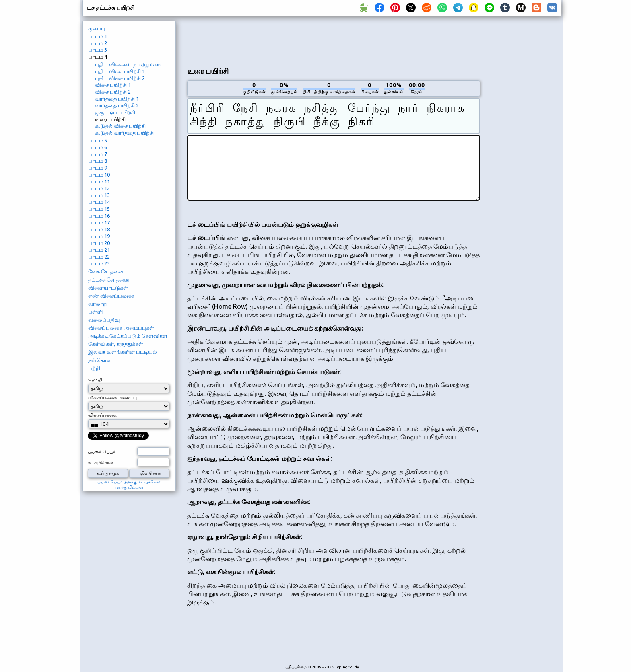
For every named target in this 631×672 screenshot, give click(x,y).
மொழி (95, 380)
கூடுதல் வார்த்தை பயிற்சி (124, 133)
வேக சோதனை (106, 271)
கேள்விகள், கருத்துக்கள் (116, 344)
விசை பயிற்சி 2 (113, 92)
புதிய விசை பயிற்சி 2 (120, 78)
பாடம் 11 (99, 181)
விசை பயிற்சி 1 (113, 85)
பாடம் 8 (98, 161)
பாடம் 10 (99, 175)
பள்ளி (95, 312)
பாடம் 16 (99, 216)
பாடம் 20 (99, 243)
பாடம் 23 (99, 263)
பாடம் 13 (99, 195)
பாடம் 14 (99, 202)
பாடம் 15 (99, 209)
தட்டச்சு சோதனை (109, 279)
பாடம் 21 (99, 250)
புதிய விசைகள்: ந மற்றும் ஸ (128, 64)
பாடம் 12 (99, 188)
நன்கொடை (102, 360)
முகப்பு (97, 28)
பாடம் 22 (99, 257)
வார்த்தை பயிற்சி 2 (117, 105)
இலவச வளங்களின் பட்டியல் (123, 352)
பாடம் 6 (98, 147)
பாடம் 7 (98, 154)
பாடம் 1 (98, 36)
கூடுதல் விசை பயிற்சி (120, 126)
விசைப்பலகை (102, 415)
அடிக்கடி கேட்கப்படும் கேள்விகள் (128, 336)
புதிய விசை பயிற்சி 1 (120, 71)
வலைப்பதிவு (104, 320)
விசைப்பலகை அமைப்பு (112, 397)
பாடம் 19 (99, 236)
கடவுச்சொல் (100, 462)
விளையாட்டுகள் (108, 288)
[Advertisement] (334, 41)
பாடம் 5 (98, 140)
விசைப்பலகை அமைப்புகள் (121, 328)
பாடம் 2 (98, 43)
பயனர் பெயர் (102, 452)
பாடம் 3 (98, 50)
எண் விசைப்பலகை (111, 296)
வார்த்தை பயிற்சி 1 (117, 99)
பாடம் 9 (98, 168)
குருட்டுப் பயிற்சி (115, 112)
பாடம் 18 (99, 229)
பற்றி (94, 368)
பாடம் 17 (99, 222)
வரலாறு (98, 304)
